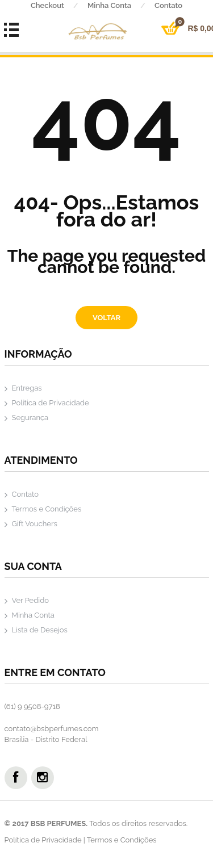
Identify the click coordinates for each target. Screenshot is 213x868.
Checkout (59, 5)
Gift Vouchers (35, 524)
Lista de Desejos (40, 630)
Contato (26, 494)
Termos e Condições (47, 509)
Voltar (106, 318)
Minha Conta (121, 5)
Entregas (27, 388)
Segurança (30, 418)
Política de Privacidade (51, 403)
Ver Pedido (31, 600)
